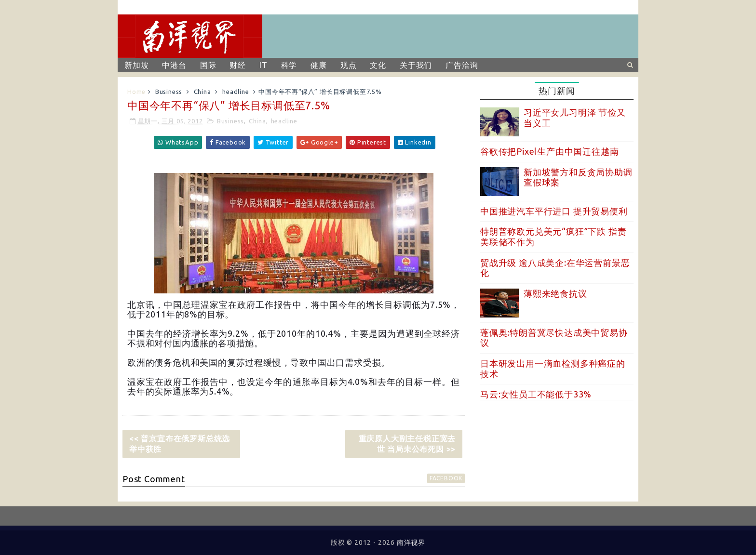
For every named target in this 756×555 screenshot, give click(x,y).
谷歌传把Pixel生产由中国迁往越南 (549, 151)
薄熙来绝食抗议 (555, 293)
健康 (319, 65)
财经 (238, 65)
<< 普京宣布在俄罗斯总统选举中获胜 (180, 444)
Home (136, 92)
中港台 (174, 65)
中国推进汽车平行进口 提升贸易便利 (554, 211)
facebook (446, 478)
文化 (378, 65)
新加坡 (136, 65)
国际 (208, 65)
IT (263, 65)
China (202, 92)
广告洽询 (462, 65)
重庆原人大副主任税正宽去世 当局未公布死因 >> (407, 444)
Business (169, 92)
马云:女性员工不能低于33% (536, 394)
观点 (349, 65)
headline (236, 92)
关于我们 (416, 65)
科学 (289, 65)
